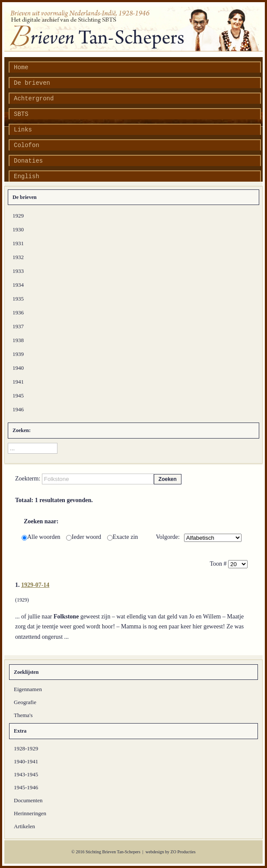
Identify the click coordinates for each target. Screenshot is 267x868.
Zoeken (168, 479)
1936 (18, 312)
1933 (18, 271)
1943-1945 (26, 774)
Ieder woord (84, 537)
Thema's (23, 715)
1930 (18, 229)
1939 (18, 354)
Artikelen (24, 826)
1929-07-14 (35, 585)
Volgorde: (168, 537)
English (27, 176)
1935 (18, 299)
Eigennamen (28, 689)
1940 (18, 368)
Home (21, 67)
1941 (18, 382)
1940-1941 (26, 761)
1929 (18, 216)
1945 (18, 396)
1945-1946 (26, 787)
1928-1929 (26, 748)
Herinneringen (30, 813)
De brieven (32, 83)
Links (23, 130)
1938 (18, 340)
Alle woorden (42, 537)
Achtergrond (34, 99)
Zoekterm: (29, 479)
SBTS (21, 114)
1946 (18, 409)
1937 (18, 326)
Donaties (28, 161)
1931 (18, 243)
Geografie (25, 702)
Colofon (27, 145)
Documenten (28, 800)
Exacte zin (123, 537)
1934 (18, 285)
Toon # (219, 564)
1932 (18, 257)
